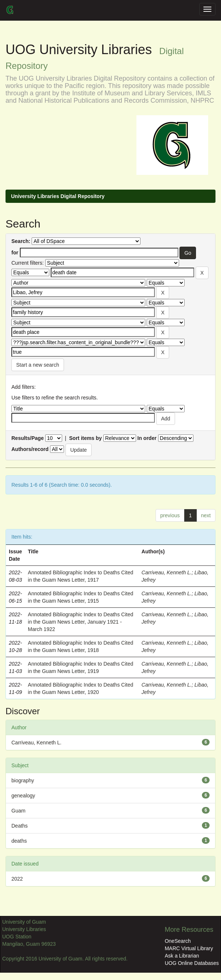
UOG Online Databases (192, 963)
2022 (17, 879)
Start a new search (38, 365)
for (15, 253)
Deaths (19, 826)
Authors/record (30, 449)
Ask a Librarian (182, 956)
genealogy (23, 796)
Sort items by (85, 438)
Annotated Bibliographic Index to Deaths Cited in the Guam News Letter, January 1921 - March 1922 (81, 622)
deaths (19, 841)
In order (147, 438)
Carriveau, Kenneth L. (167, 572)
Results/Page (28, 438)
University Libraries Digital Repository (58, 196)
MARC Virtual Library (189, 948)
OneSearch (178, 941)
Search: (21, 241)
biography (23, 780)
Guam (18, 811)
